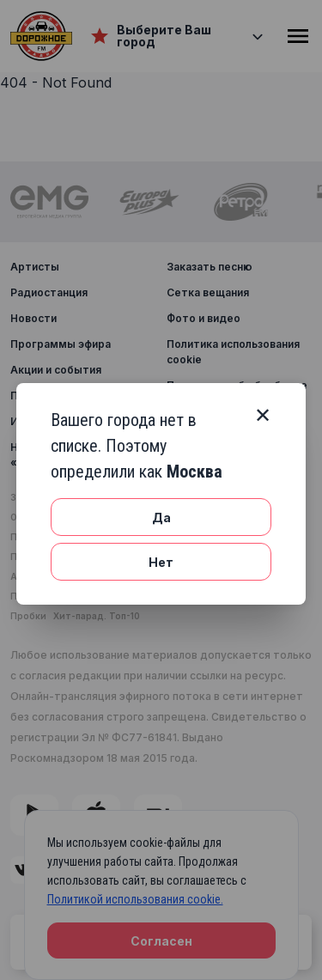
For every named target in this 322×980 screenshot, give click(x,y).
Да (161, 517)
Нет (161, 562)
